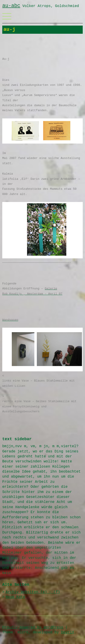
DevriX (68, 632)
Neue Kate (15, 597)
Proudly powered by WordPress (33, 627)
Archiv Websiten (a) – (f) (33, 592)
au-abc (11, 6)
